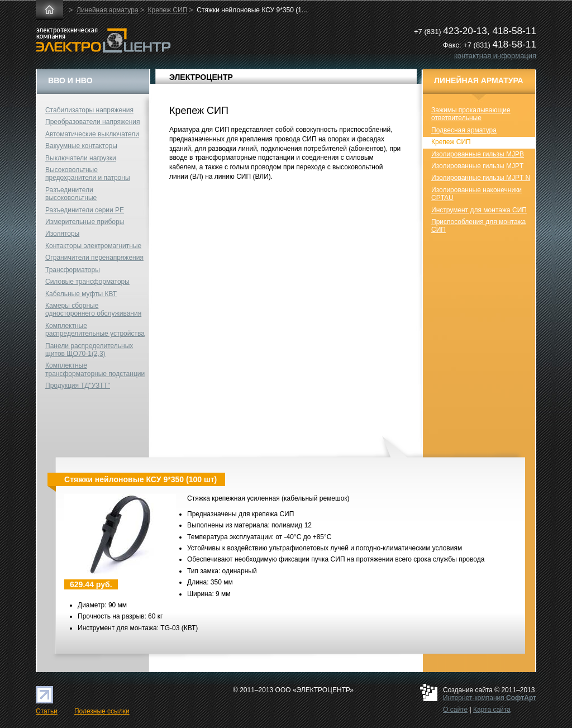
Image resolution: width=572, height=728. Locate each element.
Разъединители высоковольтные (71, 194)
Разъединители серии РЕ (85, 210)
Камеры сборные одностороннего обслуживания (93, 310)
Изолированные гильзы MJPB (478, 154)
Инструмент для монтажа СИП (479, 210)
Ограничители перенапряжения (94, 258)
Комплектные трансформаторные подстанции (95, 369)
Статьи (47, 711)
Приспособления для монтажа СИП (478, 226)
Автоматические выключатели (92, 134)
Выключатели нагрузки (81, 158)
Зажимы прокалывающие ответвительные (471, 114)
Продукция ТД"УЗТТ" (78, 386)
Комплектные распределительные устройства (95, 330)
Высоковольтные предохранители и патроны (88, 174)
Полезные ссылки (102, 711)
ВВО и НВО (70, 80)
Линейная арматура (108, 10)
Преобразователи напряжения (92, 122)
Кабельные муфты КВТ (81, 294)
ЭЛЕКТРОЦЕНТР (201, 77)
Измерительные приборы (85, 222)
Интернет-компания (490, 698)
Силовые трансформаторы (87, 282)
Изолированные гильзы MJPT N (481, 178)
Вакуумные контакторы (81, 146)
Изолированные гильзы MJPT (477, 166)
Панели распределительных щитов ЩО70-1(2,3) (89, 350)
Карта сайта (492, 710)
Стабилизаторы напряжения (89, 110)
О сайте (455, 710)
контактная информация (495, 56)
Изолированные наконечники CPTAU (476, 194)
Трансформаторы (73, 270)
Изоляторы (62, 234)
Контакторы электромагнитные (93, 246)
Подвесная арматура (464, 130)
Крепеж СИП (168, 10)
